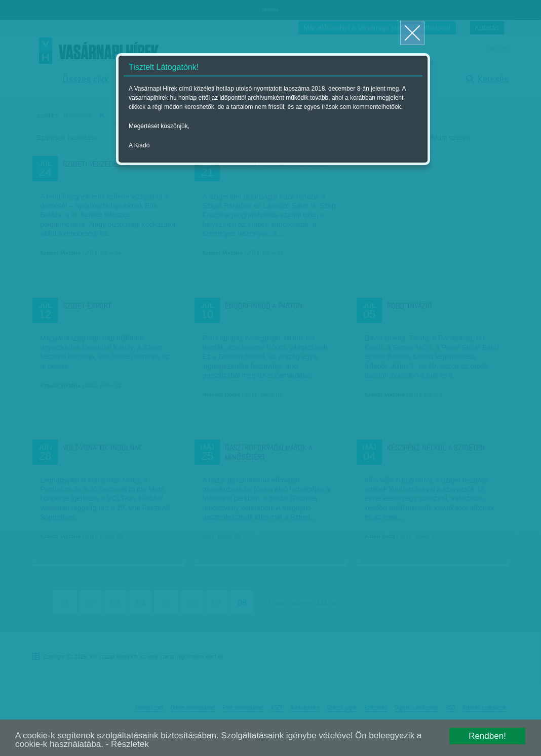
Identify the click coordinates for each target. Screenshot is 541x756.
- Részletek (127, 744)
